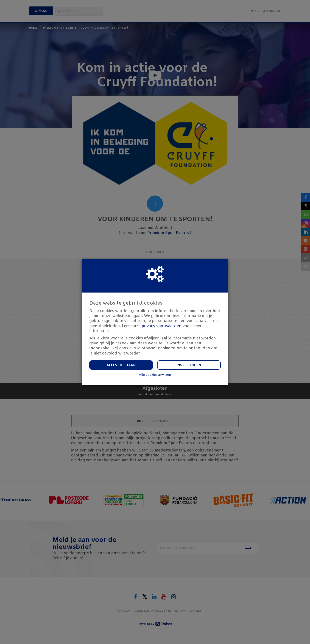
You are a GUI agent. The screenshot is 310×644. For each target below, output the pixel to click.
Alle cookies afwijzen (155, 375)
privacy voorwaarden (162, 326)
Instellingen (189, 365)
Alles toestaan (121, 365)
